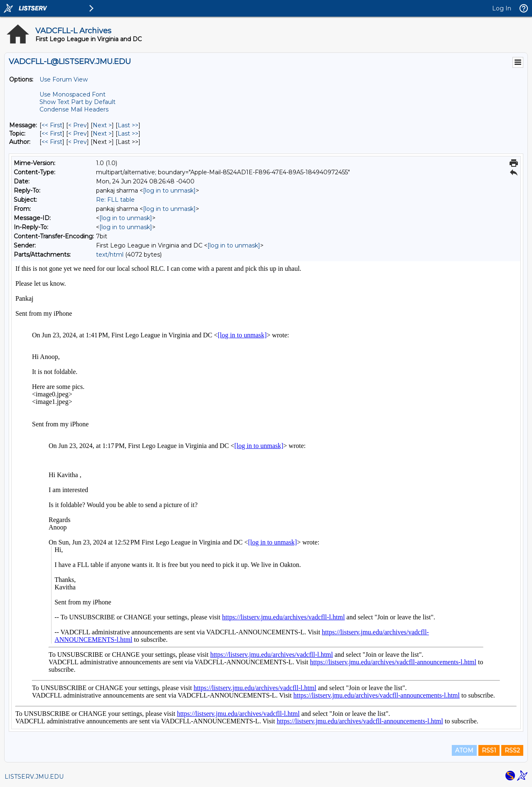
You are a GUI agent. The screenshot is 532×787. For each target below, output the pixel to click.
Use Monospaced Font (73, 94)
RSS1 (489, 750)
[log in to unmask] (169, 191)
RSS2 (512, 750)
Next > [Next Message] (102, 125)
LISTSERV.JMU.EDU (34, 777)
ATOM (464, 750)
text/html (110, 255)
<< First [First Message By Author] (52, 142)
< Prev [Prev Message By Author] (78, 142)
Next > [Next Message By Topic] (102, 134)
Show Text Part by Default (78, 102)
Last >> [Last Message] (128, 125)
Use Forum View (64, 79)
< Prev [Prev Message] (78, 125)
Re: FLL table (115, 200)
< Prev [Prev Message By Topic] (78, 134)
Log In (502, 8)
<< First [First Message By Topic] (52, 134)
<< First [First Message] (52, 125)
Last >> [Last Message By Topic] (128, 134)
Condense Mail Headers (74, 109)
